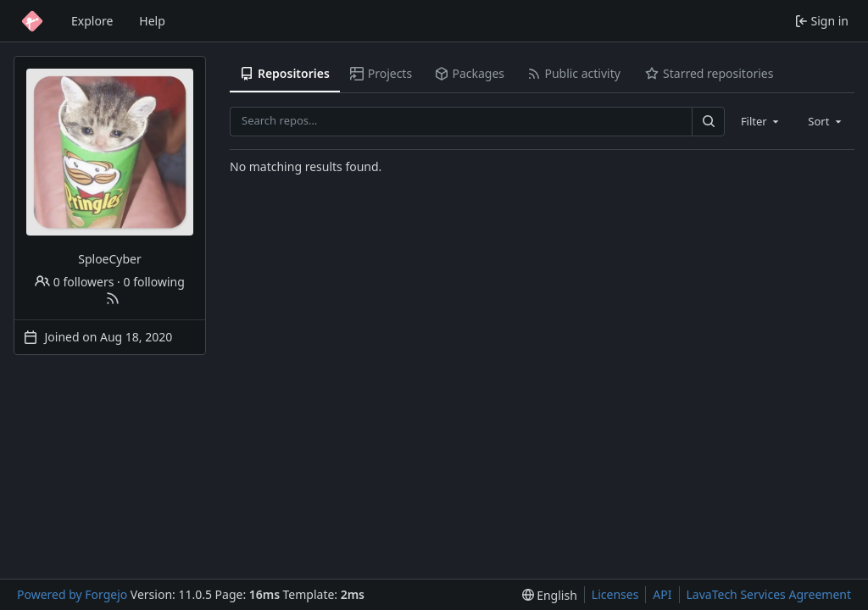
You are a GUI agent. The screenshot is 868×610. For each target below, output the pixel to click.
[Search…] (708, 122)
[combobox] (761, 121)
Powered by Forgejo (72, 594)
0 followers (74, 282)
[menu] (550, 595)
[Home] (32, 21)
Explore (92, 21)
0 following (154, 282)
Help (152, 21)
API (662, 594)
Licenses (615, 594)
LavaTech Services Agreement (769, 594)
